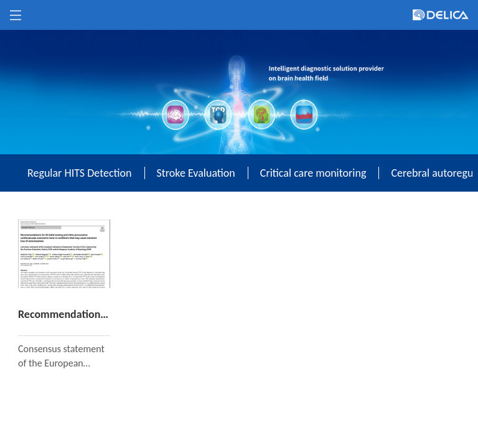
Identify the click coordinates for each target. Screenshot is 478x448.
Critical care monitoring (313, 173)
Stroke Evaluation (196, 173)
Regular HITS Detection (80, 173)
